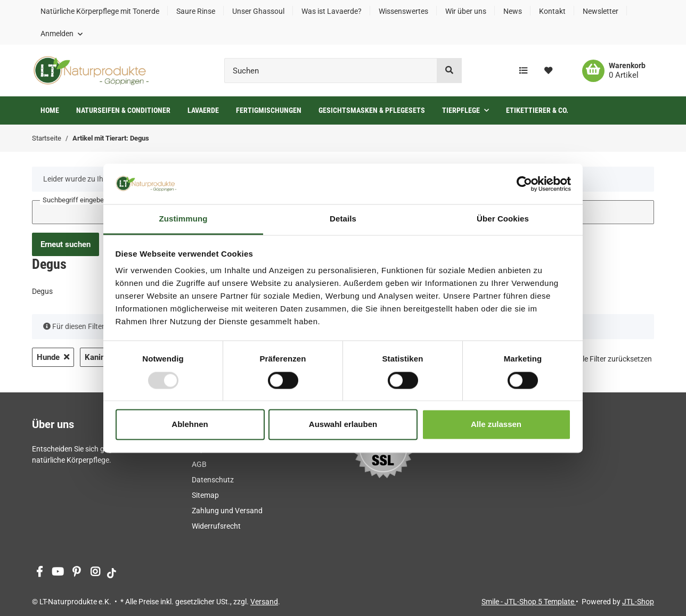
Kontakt (552, 11)
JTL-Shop (638, 602)
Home (50, 110)
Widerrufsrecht (216, 526)
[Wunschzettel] (548, 71)
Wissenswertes (403, 11)
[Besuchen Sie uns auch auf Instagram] (95, 573)
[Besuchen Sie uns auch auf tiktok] (112, 573)
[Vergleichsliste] (523, 71)
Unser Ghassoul (258, 11)
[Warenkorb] (614, 71)
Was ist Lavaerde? (332, 11)
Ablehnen (190, 425)
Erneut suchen (66, 244)
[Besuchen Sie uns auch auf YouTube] (58, 573)
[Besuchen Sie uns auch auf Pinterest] (76, 573)
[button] (62, 34)
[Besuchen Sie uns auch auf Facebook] (39, 573)
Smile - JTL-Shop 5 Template (529, 602)
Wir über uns (466, 11)
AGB (199, 464)
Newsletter (601, 11)
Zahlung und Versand (227, 511)
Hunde (53, 357)
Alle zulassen (496, 425)
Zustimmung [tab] (183, 219)
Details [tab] (343, 219)
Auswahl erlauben (343, 425)
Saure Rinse (196, 11)
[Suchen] (331, 71)
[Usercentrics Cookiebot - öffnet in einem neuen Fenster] (524, 184)
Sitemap (205, 495)
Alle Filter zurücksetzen (614, 359)
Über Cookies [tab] (503, 219)
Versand (264, 602)
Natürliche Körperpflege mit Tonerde (100, 11)
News (513, 11)
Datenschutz (213, 480)
